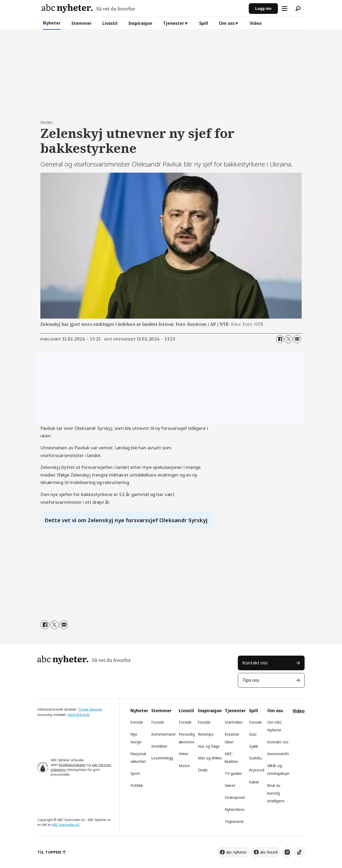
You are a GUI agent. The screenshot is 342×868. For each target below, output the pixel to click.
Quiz (253, 734)
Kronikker (159, 746)
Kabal (254, 782)
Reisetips (206, 734)
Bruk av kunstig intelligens (276, 793)
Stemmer (81, 23)
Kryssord (257, 770)
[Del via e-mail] (297, 339)
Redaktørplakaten (72, 765)
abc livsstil (269, 852)
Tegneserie (234, 821)
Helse (184, 754)
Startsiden (234, 722)
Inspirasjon (140, 23)
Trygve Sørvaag (90, 709)
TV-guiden (233, 773)
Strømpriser (235, 797)
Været (230, 785)
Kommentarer (164, 734)
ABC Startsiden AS (66, 825)
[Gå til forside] (88, 8)
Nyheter (52, 23)
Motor (184, 766)
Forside (137, 722)
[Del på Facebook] (280, 339)
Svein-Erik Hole (79, 715)
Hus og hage (209, 746)
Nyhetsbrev (235, 809)
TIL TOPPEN (49, 852)
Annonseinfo (278, 754)
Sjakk (254, 746)
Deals (203, 770)
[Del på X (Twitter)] (289, 339)
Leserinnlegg (162, 758)
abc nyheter (236, 852)
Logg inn (263, 8)
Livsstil (110, 23)
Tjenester (174, 23)
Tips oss (251, 680)
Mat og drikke (210, 758)
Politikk (137, 785)
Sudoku (255, 758)
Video (256, 23)
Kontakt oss (255, 663)
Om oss (227, 23)
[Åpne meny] (285, 9)
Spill (204, 23)
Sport (135, 773)
